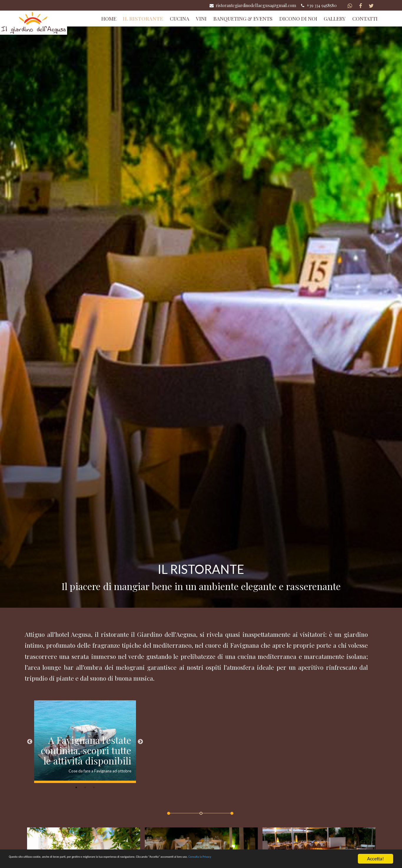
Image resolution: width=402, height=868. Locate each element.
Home (109, 18)
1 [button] (76, 788)
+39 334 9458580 (318, 5)
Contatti (365, 18)
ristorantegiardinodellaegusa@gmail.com (252, 5)
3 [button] (94, 788)
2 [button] (85, 788)
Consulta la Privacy (327, 860)
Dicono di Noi (298, 18)
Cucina (180, 18)
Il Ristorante (143, 18)
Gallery (335, 18)
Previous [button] (30, 742)
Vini (201, 18)
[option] (85, 742)
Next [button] (140, 742)
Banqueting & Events (243, 18)
